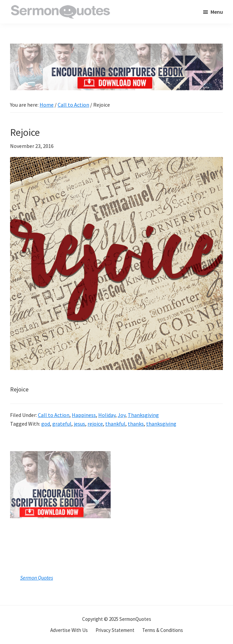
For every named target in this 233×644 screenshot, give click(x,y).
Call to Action (54, 415)
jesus (79, 424)
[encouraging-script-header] (116, 48)
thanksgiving (161, 424)
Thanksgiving (143, 415)
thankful (115, 424)
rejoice (95, 424)
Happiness (84, 415)
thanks (136, 424)
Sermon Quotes (37, 578)
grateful (62, 424)
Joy (122, 415)
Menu (217, 12)
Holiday (107, 415)
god (46, 424)
